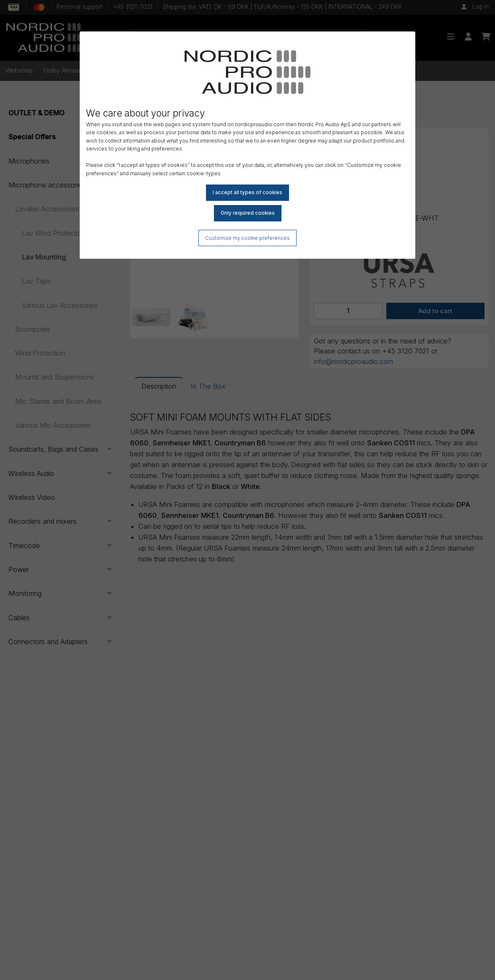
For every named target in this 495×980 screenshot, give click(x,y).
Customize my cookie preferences (248, 238)
